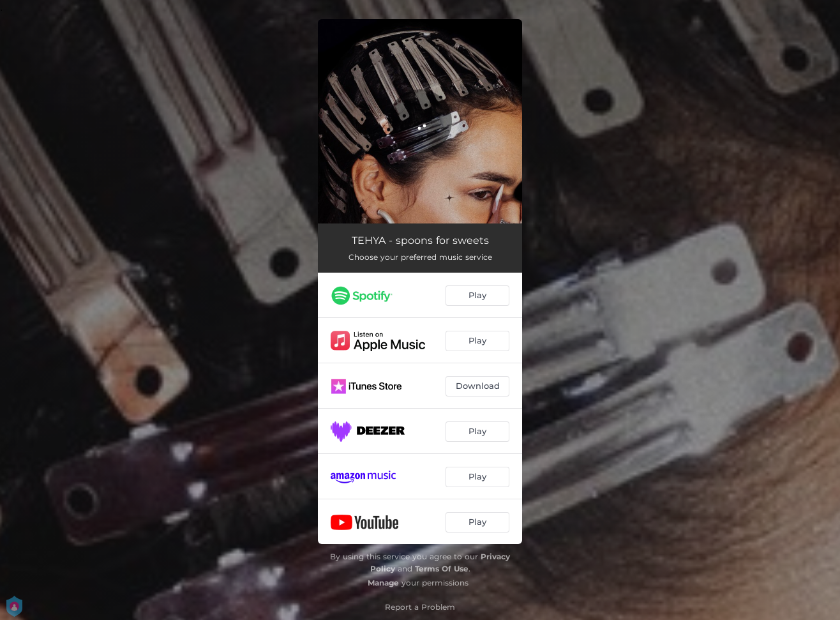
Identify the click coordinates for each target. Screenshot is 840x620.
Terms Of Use (442, 569)
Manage (383, 583)
